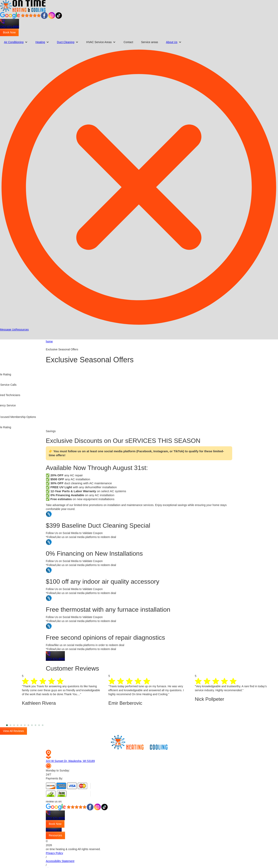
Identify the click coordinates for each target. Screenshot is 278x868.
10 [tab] (42, 725)
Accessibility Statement (60, 861)
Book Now (9, 32)
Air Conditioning (14, 42)
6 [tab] (28, 725)
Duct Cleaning (66, 42)
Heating (40, 42)
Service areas (150, 42)
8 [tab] (35, 725)
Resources (22, 330)
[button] (16, 42)
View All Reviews (13, 731)
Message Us (8, 330)
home (49, 341)
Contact (128, 42)
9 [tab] (38, 725)
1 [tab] (10, 725)
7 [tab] (31, 725)
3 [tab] (17, 725)
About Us (172, 42)
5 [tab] (24, 725)
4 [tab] (20, 725)
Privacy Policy (54, 853)
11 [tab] (45, 725)
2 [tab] (13, 725)
